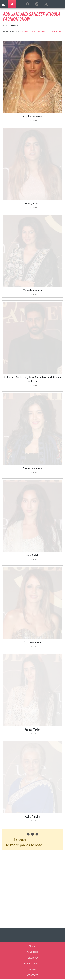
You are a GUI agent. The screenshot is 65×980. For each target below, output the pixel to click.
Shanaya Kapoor (33, 468)
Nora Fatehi (32, 555)
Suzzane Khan (32, 642)
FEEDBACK (32, 958)
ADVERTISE (32, 952)
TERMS (32, 969)
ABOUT (33, 946)
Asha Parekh (32, 817)
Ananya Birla (33, 203)
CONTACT (32, 975)
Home (6, 31)
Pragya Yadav (32, 729)
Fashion (15, 31)
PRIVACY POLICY (32, 964)
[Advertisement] (32, 888)
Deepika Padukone (32, 116)
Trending (15, 26)
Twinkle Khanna (33, 290)
